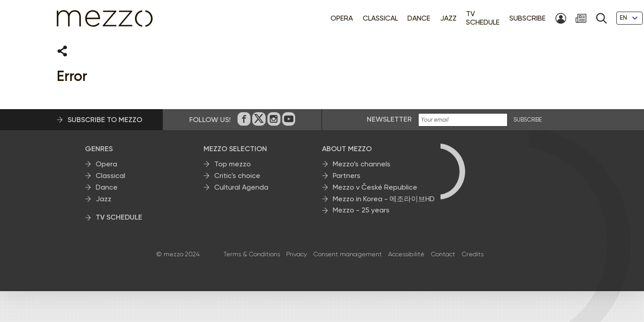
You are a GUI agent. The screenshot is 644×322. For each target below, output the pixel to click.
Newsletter (389, 118)
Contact (443, 253)
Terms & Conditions (252, 253)
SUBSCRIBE (528, 119)
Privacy (297, 253)
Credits (472, 253)
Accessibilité (406, 253)
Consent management (347, 253)
